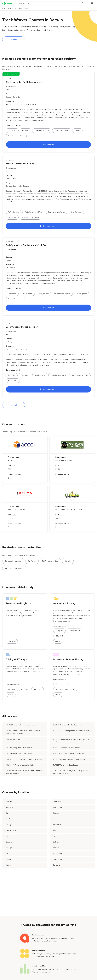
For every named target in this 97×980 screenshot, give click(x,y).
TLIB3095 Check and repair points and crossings (24, 759)
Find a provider (49, 144)
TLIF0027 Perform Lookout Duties (65, 765)
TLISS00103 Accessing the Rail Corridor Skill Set (71, 731)
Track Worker (12, 131)
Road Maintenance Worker (56, 212)
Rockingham (58, 854)
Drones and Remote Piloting (68, 659)
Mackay (56, 819)
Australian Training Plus (64, 460)
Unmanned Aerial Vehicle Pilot (65, 689)
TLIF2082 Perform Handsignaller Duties (20, 765)
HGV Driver (12, 689)
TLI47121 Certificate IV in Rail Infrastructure (69, 753)
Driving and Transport (17, 659)
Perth (8, 854)
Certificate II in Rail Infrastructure (24, 82)
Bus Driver (25, 689)
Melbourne (57, 836)
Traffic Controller (14, 212)
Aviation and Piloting (64, 603)
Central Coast (11, 830)
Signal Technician (76, 212)
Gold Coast (57, 802)
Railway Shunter (43, 294)
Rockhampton (11, 819)
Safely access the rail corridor (22, 327)
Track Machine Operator (58, 375)
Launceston (57, 859)
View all (14, 40)
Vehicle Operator (81, 294)
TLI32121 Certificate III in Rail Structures (67, 725)
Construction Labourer (62, 131)
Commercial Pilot (74, 631)
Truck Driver (37, 689)
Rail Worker (25, 131)
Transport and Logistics (18, 603)
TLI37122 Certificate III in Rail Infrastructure (21, 725)
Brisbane (9, 802)
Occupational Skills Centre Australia (69, 509)
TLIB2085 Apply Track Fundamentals (19, 748)
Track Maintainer (27, 294)
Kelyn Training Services (16, 509)
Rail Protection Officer (42, 131)
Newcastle (57, 825)
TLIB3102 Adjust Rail (13, 739)
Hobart (8, 859)
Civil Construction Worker (80, 375)
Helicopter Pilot (60, 636)
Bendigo (9, 848)
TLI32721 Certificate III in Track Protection (21, 753)
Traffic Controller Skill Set (20, 164)
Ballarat (56, 842)
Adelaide (56, 848)
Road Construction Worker (30, 217)
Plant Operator (13, 381)
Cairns (8, 813)
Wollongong (58, 830)
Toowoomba (58, 813)
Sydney (8, 825)
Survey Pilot (59, 631)
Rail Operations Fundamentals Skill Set (26, 245)
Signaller (77, 131)
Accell (10, 460)
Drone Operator (61, 684)
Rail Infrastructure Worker (16, 136)
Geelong (9, 842)
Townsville (9, 807)
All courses (12, 641)
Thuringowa (57, 807)
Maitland (9, 836)
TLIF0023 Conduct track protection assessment (71, 759)
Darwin (8, 865)
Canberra (56, 865)
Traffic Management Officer (34, 212)
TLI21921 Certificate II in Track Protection (68, 748)
